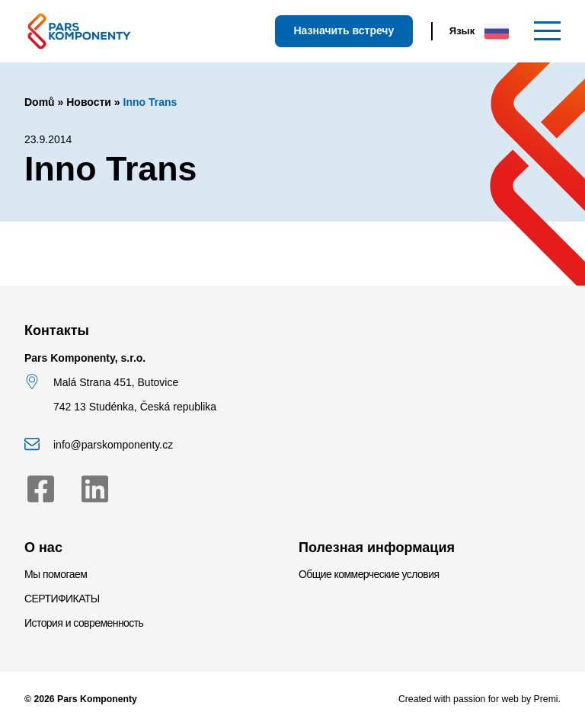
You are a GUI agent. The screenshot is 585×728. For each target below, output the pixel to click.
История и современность (84, 623)
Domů (40, 102)
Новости (89, 102)
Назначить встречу (344, 30)
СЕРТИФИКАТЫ (62, 599)
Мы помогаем (56, 574)
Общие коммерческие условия (369, 574)
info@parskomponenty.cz (113, 445)
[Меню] (547, 31)
